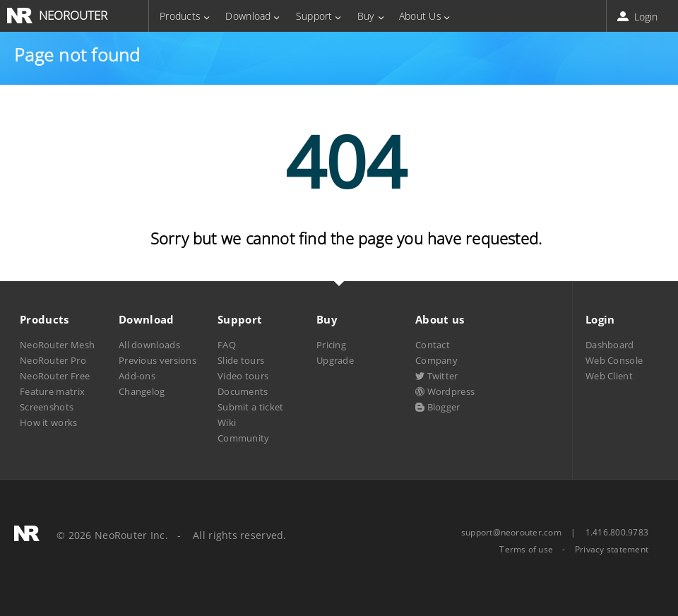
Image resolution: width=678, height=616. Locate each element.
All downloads (149, 345)
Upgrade (335, 360)
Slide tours (241, 360)
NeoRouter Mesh (57, 345)
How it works (49, 422)
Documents (243, 391)
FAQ (227, 345)
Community (244, 438)
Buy (366, 16)
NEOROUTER (73, 15)
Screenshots (47, 407)
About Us (420, 16)
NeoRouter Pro (53, 360)
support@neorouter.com (511, 532)
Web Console (614, 360)
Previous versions (157, 360)
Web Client (609, 376)
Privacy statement (612, 550)
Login (639, 17)
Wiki (227, 422)
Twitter (437, 376)
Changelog (142, 391)
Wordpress (445, 391)
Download (248, 16)
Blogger (438, 407)
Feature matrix (52, 391)
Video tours (243, 376)
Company (436, 360)
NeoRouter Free (55, 376)
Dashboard (610, 345)
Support (314, 16)
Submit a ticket (250, 407)
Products (180, 16)
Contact (433, 345)
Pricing (331, 345)
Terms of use (526, 550)
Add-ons (137, 376)
